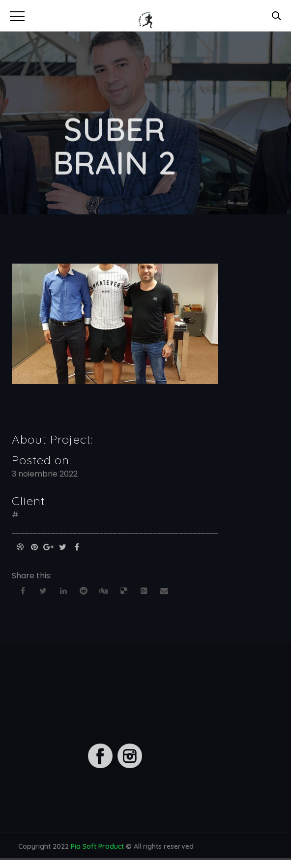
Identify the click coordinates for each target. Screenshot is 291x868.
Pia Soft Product (97, 848)
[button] (16, 15)
